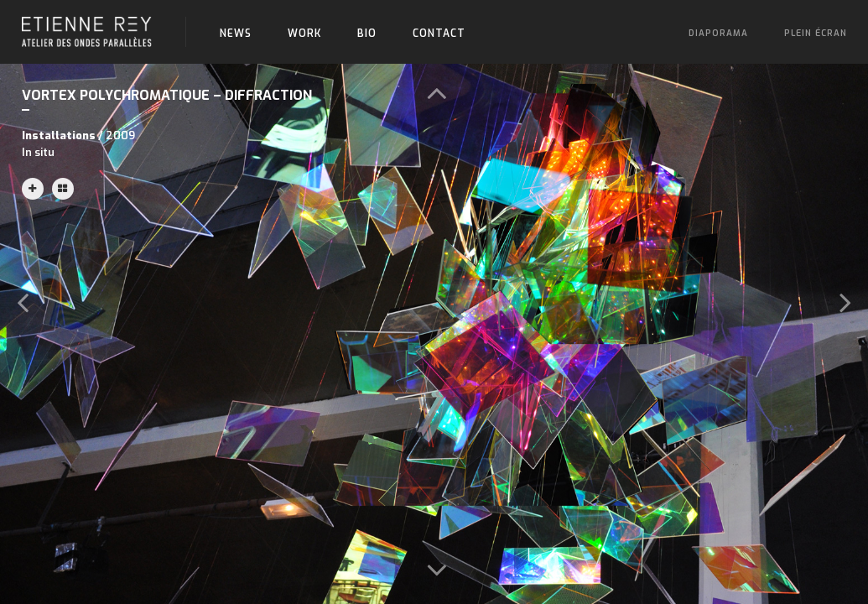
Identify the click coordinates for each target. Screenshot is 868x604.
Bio (367, 34)
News (236, 34)
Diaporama (718, 33)
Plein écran (816, 33)
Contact (439, 34)
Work (304, 34)
